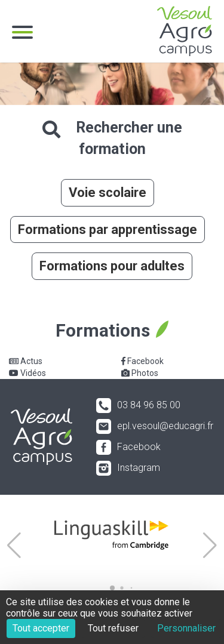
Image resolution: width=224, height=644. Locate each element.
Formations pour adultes (112, 266)
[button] (14, 546)
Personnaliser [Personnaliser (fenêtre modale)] (186, 628)
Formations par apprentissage (108, 229)
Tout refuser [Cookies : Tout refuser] (113, 628)
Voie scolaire (108, 192)
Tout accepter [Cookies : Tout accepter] (41, 628)
